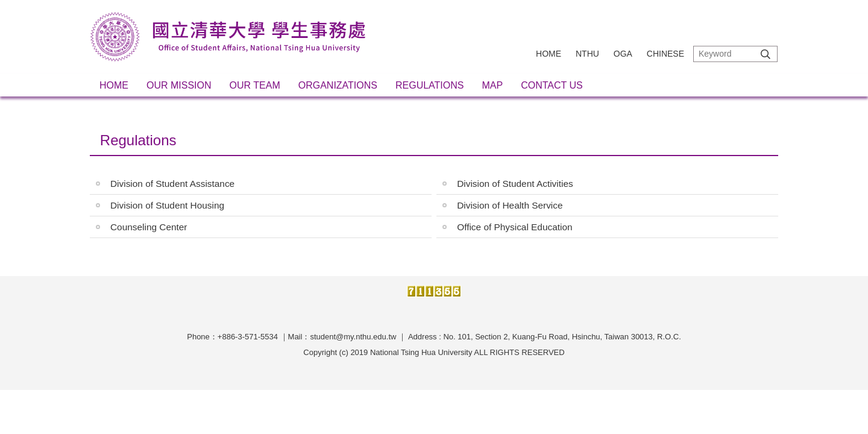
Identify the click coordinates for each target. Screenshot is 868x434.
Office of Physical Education (514, 227)
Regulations (430, 85)
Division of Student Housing (167, 205)
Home (549, 54)
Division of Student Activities (515, 184)
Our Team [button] (255, 85)
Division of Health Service (510, 205)
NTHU (587, 54)
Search (766, 54)
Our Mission (179, 85)
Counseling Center (149, 227)
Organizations (338, 85)
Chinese (665, 54)
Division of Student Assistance (172, 184)
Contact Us (552, 85)
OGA (623, 54)
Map (492, 85)
